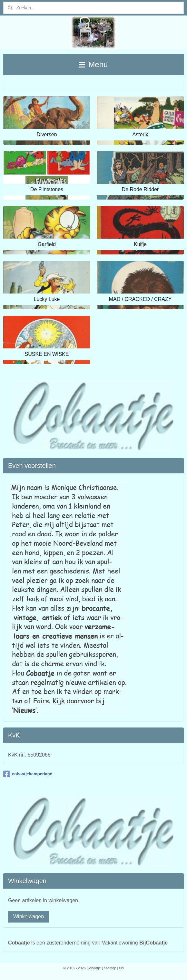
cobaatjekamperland (28, 774)
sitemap (110, 968)
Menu (94, 64)
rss (121, 968)
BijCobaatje (153, 943)
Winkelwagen (29, 917)
